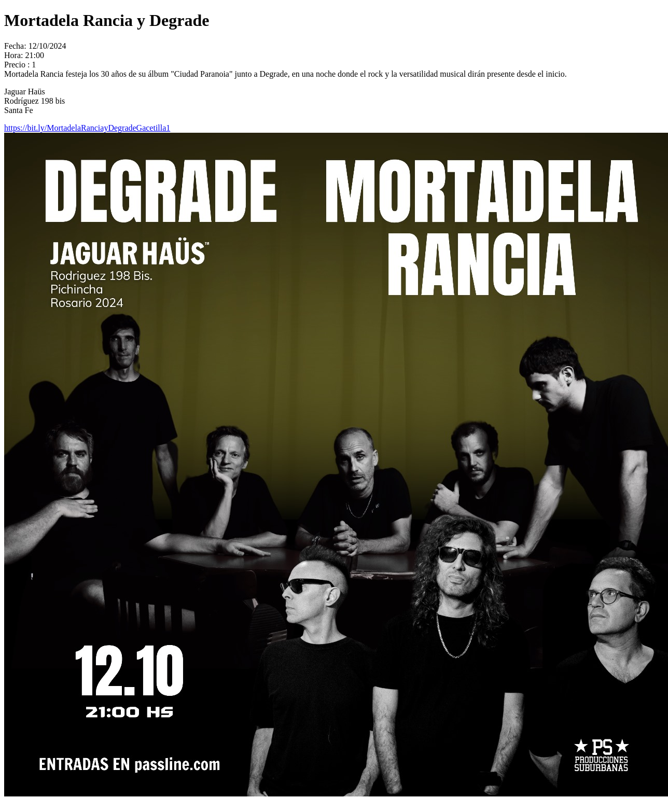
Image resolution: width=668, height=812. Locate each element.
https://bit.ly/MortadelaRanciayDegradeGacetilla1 (87, 128)
